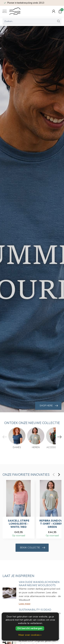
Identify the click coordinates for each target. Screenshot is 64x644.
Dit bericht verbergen (30, 628)
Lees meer (25, 604)
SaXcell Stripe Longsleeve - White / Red (19, 524)
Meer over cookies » (30, 635)
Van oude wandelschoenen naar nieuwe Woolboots (39, 584)
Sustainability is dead (35, 610)
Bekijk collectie (33, 548)
